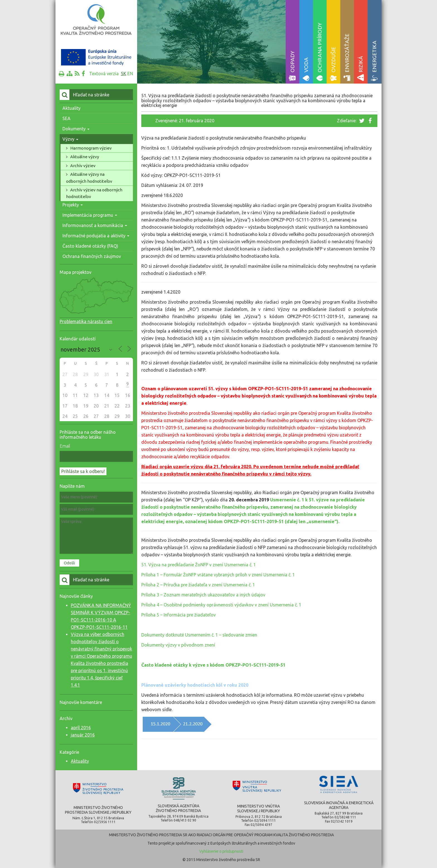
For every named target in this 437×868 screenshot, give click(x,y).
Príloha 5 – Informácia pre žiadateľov (179, 615)
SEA (66, 118)
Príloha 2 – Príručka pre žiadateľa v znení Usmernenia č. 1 (198, 585)
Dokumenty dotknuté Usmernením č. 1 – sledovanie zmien (199, 635)
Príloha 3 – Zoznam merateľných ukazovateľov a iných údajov (203, 595)
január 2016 (83, 735)
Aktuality (71, 108)
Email (65, 446)
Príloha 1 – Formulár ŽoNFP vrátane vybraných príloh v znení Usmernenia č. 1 (218, 575)
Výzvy (70, 139)
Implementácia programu (90, 215)
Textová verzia (104, 74)
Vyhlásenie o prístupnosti (221, 851)
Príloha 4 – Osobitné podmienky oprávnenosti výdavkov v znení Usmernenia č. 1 (221, 605)
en (130, 74)
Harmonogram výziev (91, 148)
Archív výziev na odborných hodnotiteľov (94, 193)
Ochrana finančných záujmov (92, 256)
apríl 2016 (81, 728)
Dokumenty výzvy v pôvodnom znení (178, 645)
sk (124, 74)
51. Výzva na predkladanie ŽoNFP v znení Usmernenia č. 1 (199, 565)
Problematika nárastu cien (86, 321)
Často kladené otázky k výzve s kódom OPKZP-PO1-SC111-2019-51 (213, 665)
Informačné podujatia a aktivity (96, 236)
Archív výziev (83, 166)
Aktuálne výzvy (85, 157)
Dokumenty (76, 129)
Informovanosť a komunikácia (95, 225)
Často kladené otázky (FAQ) (90, 246)
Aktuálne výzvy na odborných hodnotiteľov (89, 178)
